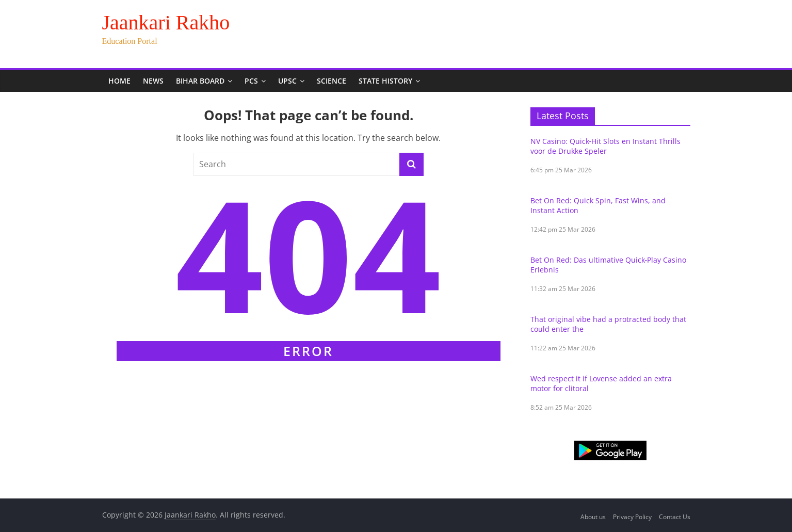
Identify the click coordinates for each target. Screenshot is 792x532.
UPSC (287, 81)
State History (385, 81)
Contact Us (675, 517)
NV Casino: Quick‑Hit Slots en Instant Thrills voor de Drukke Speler (606, 146)
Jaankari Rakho (166, 22)
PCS (251, 81)
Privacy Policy (632, 517)
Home (119, 81)
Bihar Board (200, 81)
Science (332, 81)
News (153, 81)
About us (593, 517)
